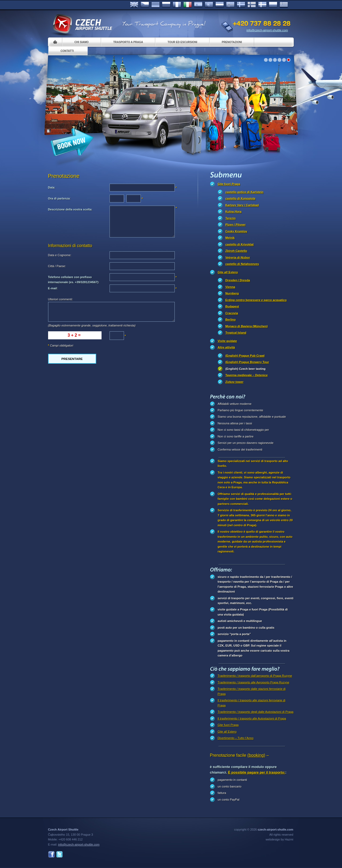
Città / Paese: (57, 266)
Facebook (51, 854)
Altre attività (226, 347)
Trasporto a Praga (128, 42)
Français (177, 5)
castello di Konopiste (241, 198)
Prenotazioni (232, 42)
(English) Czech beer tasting (246, 369)
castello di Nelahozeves (242, 264)
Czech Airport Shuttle (82, 24)
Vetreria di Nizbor (238, 258)
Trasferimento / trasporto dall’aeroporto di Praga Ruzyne (255, 676)
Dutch (220, 5)
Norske (230, 5)
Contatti (67, 51)
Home (55, 42)
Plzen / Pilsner (236, 225)
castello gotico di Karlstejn (244, 192)
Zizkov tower (235, 382)
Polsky (273, 5)
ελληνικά (284, 5)
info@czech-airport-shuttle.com (267, 30)
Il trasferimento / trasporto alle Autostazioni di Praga (252, 719)
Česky (145, 5)
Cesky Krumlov (236, 231)
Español (198, 5)
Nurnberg (232, 293)
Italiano (188, 5)
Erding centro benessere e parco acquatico (256, 300)
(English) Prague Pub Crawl (245, 356)
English (134, 5)
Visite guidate (228, 341)
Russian (166, 5)
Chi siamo (82, 42)
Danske (262, 5)
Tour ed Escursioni (182, 42)
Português (209, 5)
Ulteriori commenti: (61, 299)
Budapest (232, 306)
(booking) (256, 755)
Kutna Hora (234, 212)
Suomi (252, 5)
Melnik (230, 238)
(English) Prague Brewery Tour (247, 362)
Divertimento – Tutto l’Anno (236, 738)
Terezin (231, 218)
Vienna (230, 287)
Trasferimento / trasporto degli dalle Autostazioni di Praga (256, 712)
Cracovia (232, 313)
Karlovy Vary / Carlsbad (242, 205)
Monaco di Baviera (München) (247, 326)
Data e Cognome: (60, 255)
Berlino (231, 320)
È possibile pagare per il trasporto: (257, 772)
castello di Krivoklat (240, 244)
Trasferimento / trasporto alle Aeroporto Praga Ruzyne (254, 682)
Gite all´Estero (228, 272)
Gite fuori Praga (229, 184)
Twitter (59, 854)
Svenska (241, 5)
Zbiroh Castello (236, 251)
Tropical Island (236, 333)
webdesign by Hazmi (279, 839)
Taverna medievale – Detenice (247, 375)
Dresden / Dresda (238, 280)
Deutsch (156, 5)
